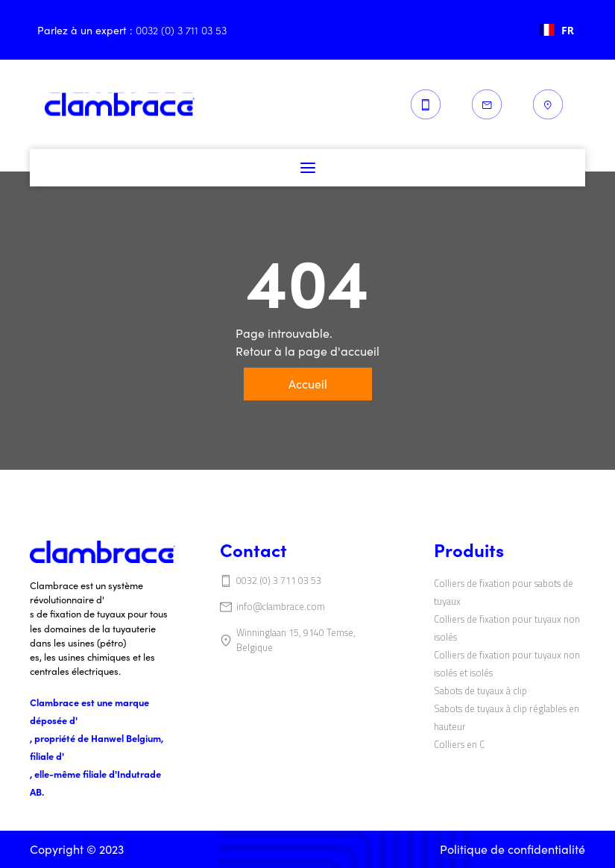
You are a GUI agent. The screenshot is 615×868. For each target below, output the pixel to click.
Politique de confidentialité (512, 849)
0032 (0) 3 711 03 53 (279, 581)
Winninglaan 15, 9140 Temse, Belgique (296, 640)
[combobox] (556, 30)
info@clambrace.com (281, 607)
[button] (308, 168)
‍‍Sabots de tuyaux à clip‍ (480, 691)
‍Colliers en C (459, 744)
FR (556, 30)
